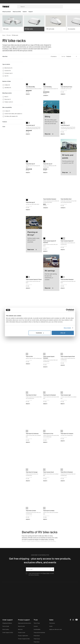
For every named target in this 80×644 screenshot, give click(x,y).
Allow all (63, 333)
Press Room (37, 636)
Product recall (22, 633)
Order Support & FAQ (8, 633)
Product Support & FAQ (24, 639)
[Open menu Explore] (26, 12)
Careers (36, 626)
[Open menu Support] (32, 12)
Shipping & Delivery (7, 623)
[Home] (10, 7)
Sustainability (37, 629)
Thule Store (37, 642)
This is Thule (37, 623)
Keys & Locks (21, 626)
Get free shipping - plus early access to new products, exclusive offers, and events (40, 561)
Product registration (23, 636)
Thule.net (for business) (39, 633)
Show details (67, 328)
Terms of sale (6, 626)
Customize (40, 333)
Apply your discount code (56, 629)
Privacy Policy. (46, 573)
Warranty (20, 629)
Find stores (52, 623)
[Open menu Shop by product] (8, 12)
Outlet (51, 626)
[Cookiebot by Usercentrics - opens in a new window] (67, 310)
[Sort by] (72, 57)
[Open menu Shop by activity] (18, 12)
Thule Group (37, 639)
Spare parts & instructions (24, 623)
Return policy (6, 629)
